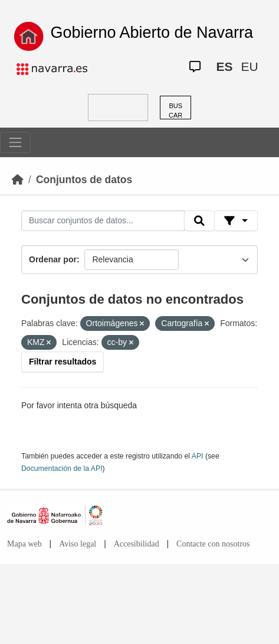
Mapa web (24, 544)
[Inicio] (18, 180)
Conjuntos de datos (84, 180)
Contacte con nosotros (213, 544)
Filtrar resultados (63, 362)
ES (224, 66)
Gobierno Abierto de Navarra (152, 32)
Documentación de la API (62, 469)
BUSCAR (175, 111)
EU (249, 66)
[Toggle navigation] (15, 142)
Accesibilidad (137, 544)
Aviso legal (78, 544)
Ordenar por (53, 259)
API (198, 456)
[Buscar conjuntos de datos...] (103, 221)
